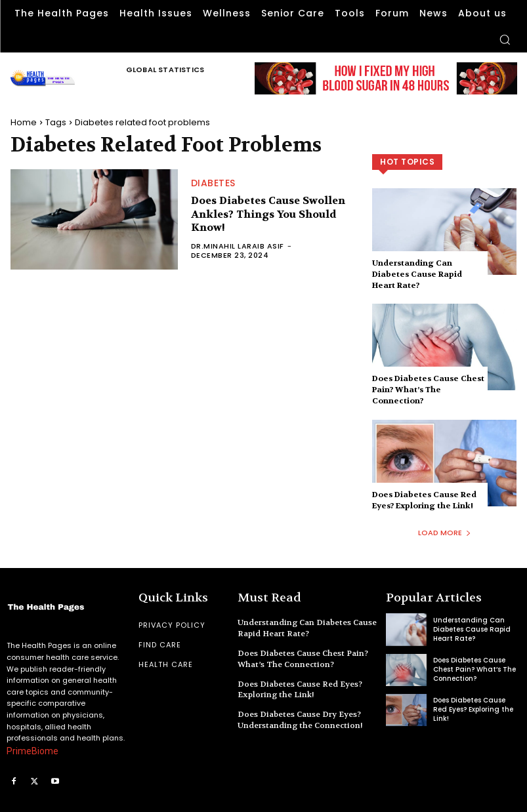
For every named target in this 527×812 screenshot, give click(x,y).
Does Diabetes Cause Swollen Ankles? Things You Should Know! (268, 214)
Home (24, 122)
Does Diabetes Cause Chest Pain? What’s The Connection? (428, 390)
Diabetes (213, 183)
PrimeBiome (32, 751)
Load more (445, 533)
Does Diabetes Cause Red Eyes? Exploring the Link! (424, 500)
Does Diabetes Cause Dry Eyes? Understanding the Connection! (300, 720)
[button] (505, 39)
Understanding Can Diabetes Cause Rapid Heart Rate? (417, 274)
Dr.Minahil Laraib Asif (238, 246)
